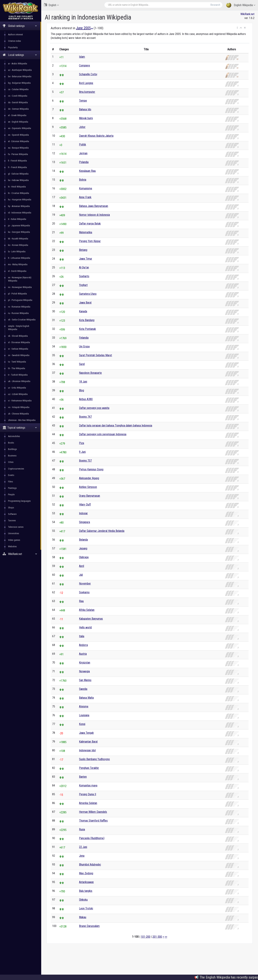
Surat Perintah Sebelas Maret (95, 355)
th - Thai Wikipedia (17, 368)
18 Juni (83, 382)
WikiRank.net (21, 554)
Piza (82, 443)
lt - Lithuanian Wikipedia (19, 258)
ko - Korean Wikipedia (18, 245)
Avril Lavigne (86, 83)
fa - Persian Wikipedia (18, 154)
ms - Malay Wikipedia (18, 264)
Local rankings (20, 55)
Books (11, 443)
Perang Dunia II (88, 794)
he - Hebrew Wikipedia (18, 180)
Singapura (84, 522)
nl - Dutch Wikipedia (17, 271)
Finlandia (84, 338)
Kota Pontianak (87, 329)
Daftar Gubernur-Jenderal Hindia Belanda (102, 531)
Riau (81, 601)
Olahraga (84, 557)
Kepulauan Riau (87, 171)
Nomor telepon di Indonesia (94, 215)
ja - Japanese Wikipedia (19, 226)
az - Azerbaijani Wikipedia (20, 70)
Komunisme (86, 188)
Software (12, 514)
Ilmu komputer (87, 92)
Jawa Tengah (86, 733)
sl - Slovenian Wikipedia (19, 342)
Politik (83, 145)
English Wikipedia (241, 5)
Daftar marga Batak (90, 224)
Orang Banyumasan (89, 496)
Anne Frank (85, 197)
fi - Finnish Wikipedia (17, 161)
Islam (82, 57)
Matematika (86, 232)
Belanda (83, 540)
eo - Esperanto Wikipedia (20, 128)
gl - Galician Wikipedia (18, 174)
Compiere (84, 65)
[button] (237, 28)
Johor (82, 127)
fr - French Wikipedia (17, 167)
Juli (81, 575)
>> (166, 937)
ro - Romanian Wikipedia (19, 307)
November (85, 584)
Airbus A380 (86, 399)
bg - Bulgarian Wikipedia (19, 83)
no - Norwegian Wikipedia (20, 287)
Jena (82, 856)
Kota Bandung (87, 320)
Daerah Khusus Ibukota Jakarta (96, 136)
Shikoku (83, 900)
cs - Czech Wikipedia (18, 96)
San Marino (85, 680)
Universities (14, 533)
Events (11, 475)
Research (215, 5)
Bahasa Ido (85, 109)
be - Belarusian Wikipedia (20, 76)
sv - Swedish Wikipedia (19, 355)
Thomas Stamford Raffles (93, 821)
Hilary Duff (85, 505)
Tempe (83, 101)
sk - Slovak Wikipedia (18, 336)
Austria (83, 654)
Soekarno (84, 592)
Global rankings (20, 26)
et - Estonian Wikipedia (19, 141)
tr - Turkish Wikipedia (18, 375)
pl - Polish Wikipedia (17, 294)
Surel (82, 364)
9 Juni (82, 452)
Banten (83, 777)
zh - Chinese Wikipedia (18, 414)
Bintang (83, 250)
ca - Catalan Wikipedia (18, 89)
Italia (82, 636)
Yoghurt (83, 285)
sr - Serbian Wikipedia (18, 349)
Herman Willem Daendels (93, 812)
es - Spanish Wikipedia (18, 135)
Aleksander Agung (89, 478)
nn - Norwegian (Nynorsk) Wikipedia (20, 279)
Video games (14, 540)
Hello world (85, 627)
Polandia (84, 162)
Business (12, 456)
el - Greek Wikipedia (17, 115)
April (82, 566)
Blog (82, 390)
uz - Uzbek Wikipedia (18, 394)
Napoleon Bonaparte (90, 373)
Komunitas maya (88, 785)
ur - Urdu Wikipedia (17, 388)
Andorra (83, 645)
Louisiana (84, 715)
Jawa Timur (86, 259)
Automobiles (14, 436)
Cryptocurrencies (16, 469)
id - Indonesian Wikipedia (20, 213)
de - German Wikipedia (18, 109)
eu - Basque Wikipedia (18, 148)
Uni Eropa (84, 346)
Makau (83, 917)
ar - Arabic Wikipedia (18, 64)
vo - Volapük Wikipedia (19, 407)
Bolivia (83, 180)
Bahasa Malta (86, 698)
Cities (11, 462)
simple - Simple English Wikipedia (19, 328)
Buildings (12, 449)
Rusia (82, 829)
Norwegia (84, 671)
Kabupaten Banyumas (91, 619)
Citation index (15, 41)
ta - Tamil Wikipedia (17, 362)
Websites (12, 546)
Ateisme (84, 706)
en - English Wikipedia (18, 122)
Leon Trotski (86, 908)
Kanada (83, 311)
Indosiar (83, 513)
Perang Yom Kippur (90, 241)
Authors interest (15, 34)
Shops (11, 508)
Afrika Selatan (87, 610)
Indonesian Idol (87, 750)
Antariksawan (86, 882)
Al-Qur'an (84, 267)
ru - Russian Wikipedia (18, 313)
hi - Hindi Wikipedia (17, 187)
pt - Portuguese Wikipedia (20, 300)
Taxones (12, 520)
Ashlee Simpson (88, 487)
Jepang (83, 548)
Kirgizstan (85, 663)
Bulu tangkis (86, 891)
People (11, 494)
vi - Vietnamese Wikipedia (20, 401)
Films (10, 482)
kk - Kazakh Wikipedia (18, 239)
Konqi (82, 724)
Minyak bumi (86, 118)
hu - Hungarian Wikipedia (20, 200)
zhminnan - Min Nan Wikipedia (22, 420)
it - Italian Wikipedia (17, 219)
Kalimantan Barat (88, 742)
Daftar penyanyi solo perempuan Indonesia (103, 434)
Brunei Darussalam (89, 926)
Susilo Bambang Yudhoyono (94, 759)
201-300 (157, 937)
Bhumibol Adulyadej (90, 865)
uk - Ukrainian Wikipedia (19, 381)
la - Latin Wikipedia (17, 251)
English (51, 5)
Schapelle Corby (88, 74)
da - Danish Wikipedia (18, 102)
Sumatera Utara (88, 294)
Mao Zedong (86, 873)
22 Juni (83, 847)
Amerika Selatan (88, 803)
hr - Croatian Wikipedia (19, 193)
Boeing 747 (85, 417)
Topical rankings (20, 428)
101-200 (146, 937)
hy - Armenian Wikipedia (19, 206)
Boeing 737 (85, 461)
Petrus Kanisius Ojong (91, 469)
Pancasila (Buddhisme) (92, 838)
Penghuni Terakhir (89, 768)
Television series (16, 527)
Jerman (83, 153)
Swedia (83, 689)
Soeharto (84, 276)
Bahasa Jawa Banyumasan (94, 206)
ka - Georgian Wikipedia (19, 232)
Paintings (12, 488)
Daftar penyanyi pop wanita (94, 408)
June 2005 (84, 28)
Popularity (13, 47)
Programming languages (19, 501)
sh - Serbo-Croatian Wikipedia (22, 320)
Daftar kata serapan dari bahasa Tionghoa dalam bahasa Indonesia (116, 425)
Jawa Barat (85, 303)
